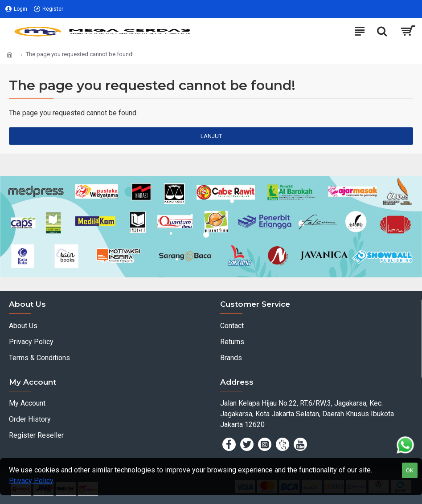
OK (410, 470)
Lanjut (211, 136)
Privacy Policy (31, 481)
